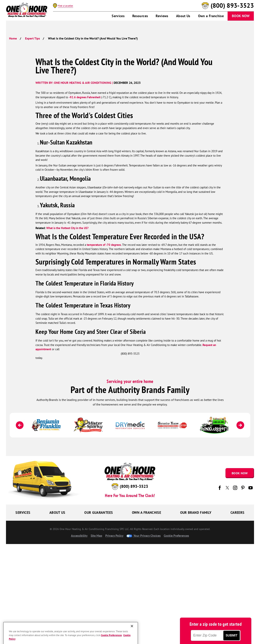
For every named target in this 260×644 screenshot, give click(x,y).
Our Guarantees (99, 513)
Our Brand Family (196, 513)
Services (118, 16)
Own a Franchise (211, 16)
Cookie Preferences (176, 536)
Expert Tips (32, 38)
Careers (238, 513)
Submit (232, 635)
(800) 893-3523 (232, 6)
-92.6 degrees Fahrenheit (85, 97)
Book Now (241, 16)
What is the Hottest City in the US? (67, 228)
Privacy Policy (114, 536)
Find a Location (65, 6)
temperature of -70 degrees (104, 245)
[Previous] (20, 425)
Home (13, 38)
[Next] (240, 425)
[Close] (132, 634)
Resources (140, 16)
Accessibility (79, 536)
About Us (183, 16)
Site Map (96, 536)
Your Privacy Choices (144, 536)
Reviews (162, 16)
